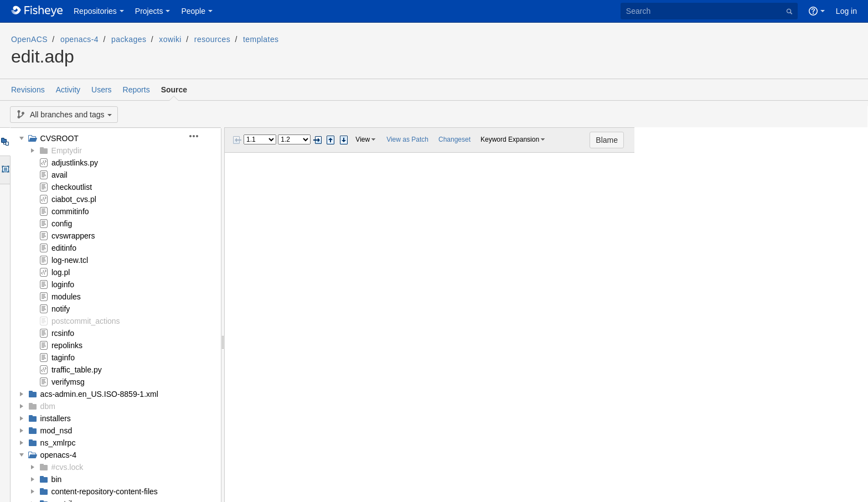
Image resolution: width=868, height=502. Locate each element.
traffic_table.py (77, 370)
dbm (48, 406)
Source (174, 90)
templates (261, 39)
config (62, 224)
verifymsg (68, 382)
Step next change (344, 140)
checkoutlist (72, 187)
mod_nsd (56, 431)
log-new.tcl (70, 260)
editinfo (64, 248)
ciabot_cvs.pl (74, 199)
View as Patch (407, 139)
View (363, 139)
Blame (840, 140)
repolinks (67, 345)
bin (57, 479)
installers (56, 418)
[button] (200, 136)
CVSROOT (60, 138)
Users (102, 90)
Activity (68, 90)
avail (60, 175)
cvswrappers (73, 236)
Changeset (454, 139)
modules (66, 297)
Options (5, 170)
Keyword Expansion (510, 139)
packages (129, 39)
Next (317, 140)
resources (212, 39)
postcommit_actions (86, 321)
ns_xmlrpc (58, 443)
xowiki (170, 39)
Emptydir (67, 151)
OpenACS (29, 39)
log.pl (61, 272)
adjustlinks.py (75, 163)
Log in (846, 11)
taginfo (63, 358)
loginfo (63, 284)
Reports (136, 90)
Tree (5, 142)
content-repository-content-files (105, 491)
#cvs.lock (68, 467)
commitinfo (70, 211)
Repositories (95, 11)
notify (61, 309)
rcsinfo (63, 333)
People (193, 11)
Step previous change (330, 140)
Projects (149, 11)
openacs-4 (79, 39)
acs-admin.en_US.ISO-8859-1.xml (99, 394)
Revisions (28, 90)
